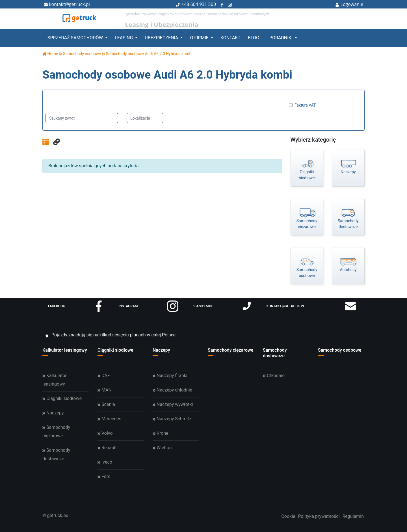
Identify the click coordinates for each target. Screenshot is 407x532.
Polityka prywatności (319, 516)
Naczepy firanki (170, 376)
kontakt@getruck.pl (67, 4)
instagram (148, 306)
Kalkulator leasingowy (65, 350)
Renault (107, 448)
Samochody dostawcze (275, 353)
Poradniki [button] (282, 38)
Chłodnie (274, 376)
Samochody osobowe (340, 350)
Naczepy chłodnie (172, 390)
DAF (104, 376)
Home (50, 54)
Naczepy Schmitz (172, 419)
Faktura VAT (305, 105)
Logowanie (349, 4)
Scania (106, 404)
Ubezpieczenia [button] (162, 38)
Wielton (162, 448)
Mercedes (109, 419)
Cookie (288, 516)
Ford (104, 476)
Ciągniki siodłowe (115, 350)
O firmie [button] (200, 38)
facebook (76, 306)
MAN (105, 390)
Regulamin (353, 516)
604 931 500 (203, 4)
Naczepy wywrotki (173, 404)
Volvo (105, 433)
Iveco (105, 462)
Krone (161, 433)
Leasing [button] (124, 38)
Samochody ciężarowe (230, 350)
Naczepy (161, 350)
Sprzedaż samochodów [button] (76, 38)
